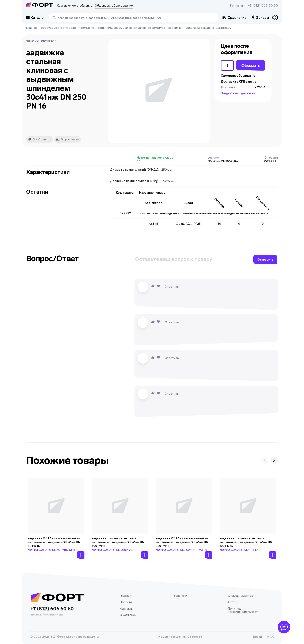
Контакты (237, 6)
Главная (32, 28)
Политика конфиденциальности (244, 610)
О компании (128, 615)
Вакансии (180, 596)
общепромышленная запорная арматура (136, 28)
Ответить (172, 287)
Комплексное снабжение (75, 6)
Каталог (36, 18)
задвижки (175, 28)
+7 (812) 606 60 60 (263, 5)
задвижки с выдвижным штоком (209, 28)
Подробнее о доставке (238, 93)
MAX (270, 637)
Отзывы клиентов (241, 596)
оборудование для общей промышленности (72, 28)
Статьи (233, 602)
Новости (126, 602)
